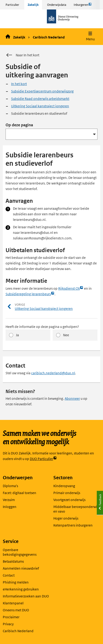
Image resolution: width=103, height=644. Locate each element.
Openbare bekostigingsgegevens (20, 552)
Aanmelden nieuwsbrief (21, 568)
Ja (17, 335)
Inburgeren (83, 6)
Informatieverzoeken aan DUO (26, 596)
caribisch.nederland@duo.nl (53, 373)
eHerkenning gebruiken (21, 589)
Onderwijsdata (57, 5)
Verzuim (9, 500)
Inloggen (10, 507)
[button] (90, 37)
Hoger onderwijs (66, 518)
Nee (66, 335)
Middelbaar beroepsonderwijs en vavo (76, 509)
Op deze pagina (19, 125)
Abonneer (72, 398)
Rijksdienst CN (71, 289)
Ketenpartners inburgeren (73, 525)
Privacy (8, 624)
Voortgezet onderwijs (69, 500)
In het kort (19, 84)
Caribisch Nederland (49, 37)
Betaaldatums (13, 561)
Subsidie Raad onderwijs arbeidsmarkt (40, 99)
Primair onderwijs (67, 493)
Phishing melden (16, 582)
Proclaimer (11, 617)
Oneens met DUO (16, 610)
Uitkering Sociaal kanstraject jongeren (40, 106)
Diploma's (10, 486)
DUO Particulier (43, 459)
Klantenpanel (13, 603)
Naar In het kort (22, 55)
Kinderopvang (64, 486)
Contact (9, 575)
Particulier (12, 5)
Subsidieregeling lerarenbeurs (30, 294)
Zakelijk (33, 5)
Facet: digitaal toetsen (20, 493)
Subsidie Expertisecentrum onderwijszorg (42, 91)
